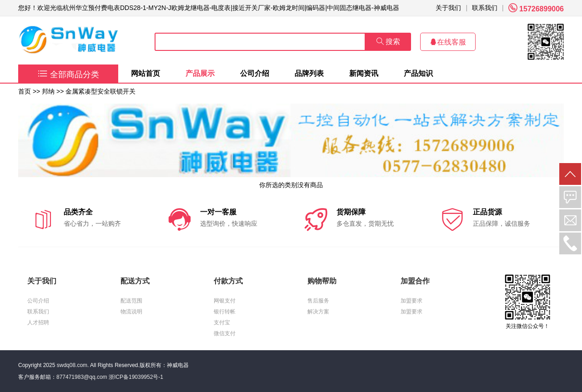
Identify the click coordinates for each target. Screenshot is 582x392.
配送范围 (131, 301)
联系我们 (485, 8)
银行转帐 (225, 312)
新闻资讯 (364, 73)
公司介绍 (255, 73)
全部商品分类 (68, 74)
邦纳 (48, 91)
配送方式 (135, 281)
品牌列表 (309, 73)
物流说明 (131, 312)
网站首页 (145, 73)
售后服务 (318, 301)
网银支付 (225, 301)
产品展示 (200, 73)
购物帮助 (322, 281)
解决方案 (318, 312)
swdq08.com (72, 365)
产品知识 (418, 73)
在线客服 (448, 42)
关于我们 (448, 8)
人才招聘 (38, 323)
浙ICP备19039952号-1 (136, 377)
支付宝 (222, 323)
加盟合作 (415, 281)
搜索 (388, 42)
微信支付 (225, 333)
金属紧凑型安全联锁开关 (100, 91)
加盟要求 (411, 301)
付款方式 (228, 281)
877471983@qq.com (82, 377)
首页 (25, 91)
